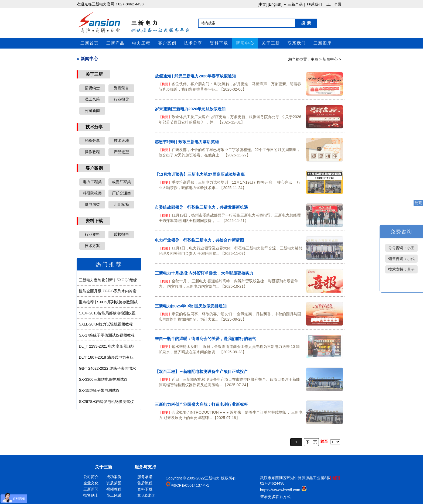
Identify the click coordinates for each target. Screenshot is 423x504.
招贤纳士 (92, 88)
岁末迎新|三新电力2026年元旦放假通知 (190, 109)
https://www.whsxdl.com (281, 490)
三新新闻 (91, 489)
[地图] (335, 478)
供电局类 (92, 204)
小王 (401, 248)
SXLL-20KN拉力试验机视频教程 (106, 324)
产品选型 (121, 152)
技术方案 (92, 246)
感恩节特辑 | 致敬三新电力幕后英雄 (187, 142)
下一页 (311, 442)
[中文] (262, 4)
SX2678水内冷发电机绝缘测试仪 (106, 402)
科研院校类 (92, 193)
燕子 (401, 269)
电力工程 (141, 43)
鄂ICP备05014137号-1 (190, 485)
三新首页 (90, 43)
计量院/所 (121, 204)
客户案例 (167, 43)
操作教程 (92, 152)
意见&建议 (146, 495)
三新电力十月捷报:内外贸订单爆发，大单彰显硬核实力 (204, 273)
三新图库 (323, 43)
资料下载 (219, 43)
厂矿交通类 (121, 193)
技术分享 (193, 43)
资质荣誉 (121, 88)
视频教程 (114, 489)
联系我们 (297, 43)
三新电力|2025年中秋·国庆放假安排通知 (191, 306)
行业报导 (121, 99)
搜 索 (306, 23)
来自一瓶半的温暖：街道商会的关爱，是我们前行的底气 (205, 339)
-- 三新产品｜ (294, 4)
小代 (401, 259)
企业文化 (91, 483)
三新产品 (115, 43)
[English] (275, 4)
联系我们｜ (316, 4)
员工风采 (92, 99)
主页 (315, 59)
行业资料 (92, 234)
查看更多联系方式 (275, 497)
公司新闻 (92, 111)
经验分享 (92, 140)
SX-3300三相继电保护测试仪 (103, 379)
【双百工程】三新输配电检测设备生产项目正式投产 (201, 371)
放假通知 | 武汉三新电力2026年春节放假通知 (195, 76)
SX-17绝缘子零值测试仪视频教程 (107, 335)
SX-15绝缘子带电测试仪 (99, 390)
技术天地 (121, 140)
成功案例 (114, 477)
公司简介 (91, 477)
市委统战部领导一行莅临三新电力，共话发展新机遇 (201, 207)
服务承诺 (145, 477)
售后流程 (145, 483)
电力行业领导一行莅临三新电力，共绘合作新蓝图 (199, 240)
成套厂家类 (121, 182)
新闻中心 (245, 43)
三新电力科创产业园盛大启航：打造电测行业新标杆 (201, 404)
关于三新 (271, 43)
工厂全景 (334, 4)
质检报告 (121, 234)
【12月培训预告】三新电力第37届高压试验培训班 (200, 174)
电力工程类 (92, 182)
